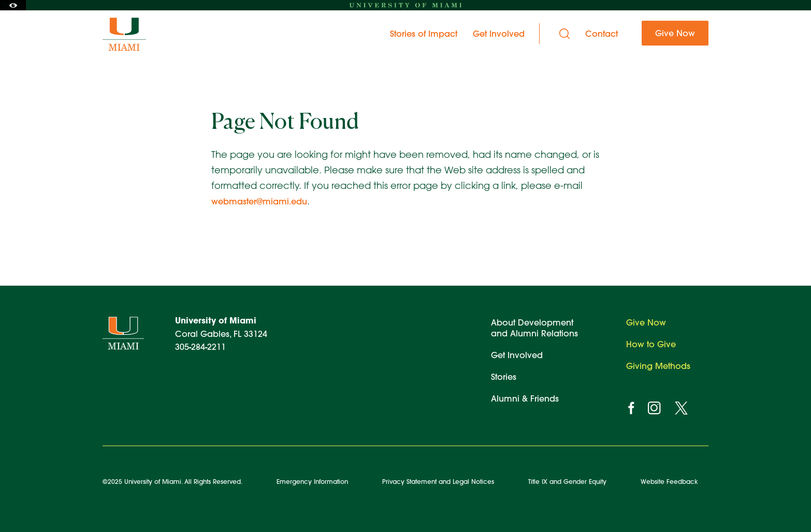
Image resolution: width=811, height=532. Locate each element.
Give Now (646, 322)
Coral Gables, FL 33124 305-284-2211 (221, 333)
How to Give (651, 344)
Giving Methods (658, 366)
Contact (602, 34)
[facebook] (631, 408)
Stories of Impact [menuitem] (424, 34)
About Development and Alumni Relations (534, 328)
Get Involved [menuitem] (499, 34)
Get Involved (517, 355)
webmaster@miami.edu (259, 201)
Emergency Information (312, 481)
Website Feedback (669, 481)
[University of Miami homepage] (405, 5)
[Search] (564, 34)
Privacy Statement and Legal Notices (438, 481)
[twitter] (681, 408)
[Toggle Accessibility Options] (13, 5)
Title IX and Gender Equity (567, 481)
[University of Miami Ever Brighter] (135, 34)
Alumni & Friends (525, 398)
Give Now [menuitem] (675, 33)
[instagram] (654, 408)
